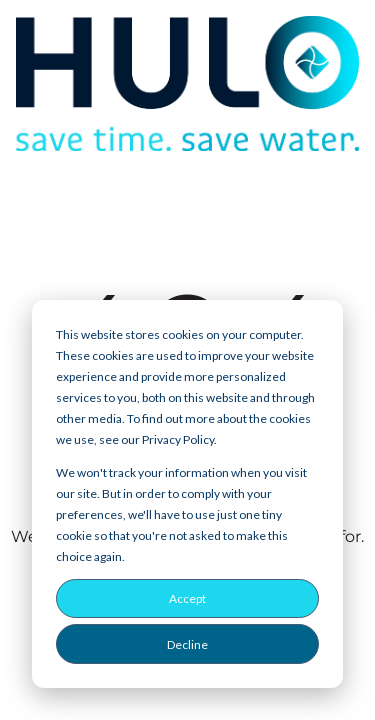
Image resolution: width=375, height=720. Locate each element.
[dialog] (187, 494)
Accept (187, 598)
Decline (187, 644)
